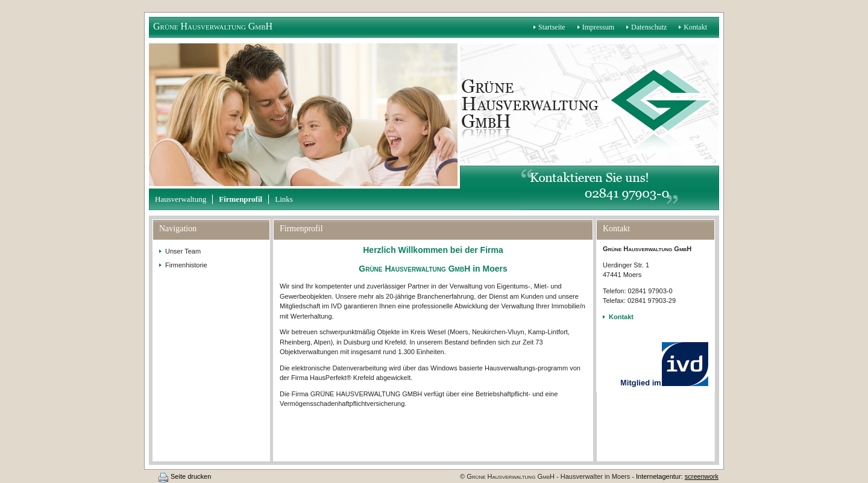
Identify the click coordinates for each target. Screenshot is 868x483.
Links (284, 199)
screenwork (702, 476)
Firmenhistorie (186, 265)
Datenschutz (649, 27)
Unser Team (183, 251)
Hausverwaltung (181, 199)
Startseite (552, 27)
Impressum (598, 27)
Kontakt (695, 27)
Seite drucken (191, 476)
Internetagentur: (659, 476)
